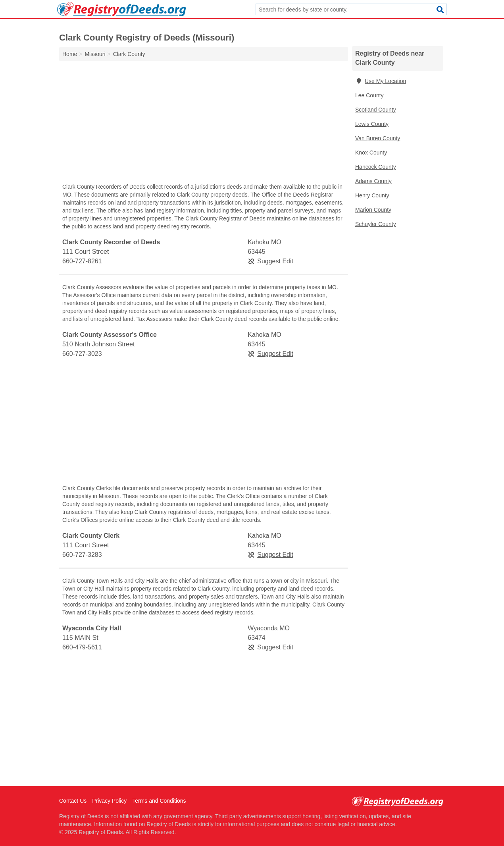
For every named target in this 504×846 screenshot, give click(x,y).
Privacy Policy (109, 801)
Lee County (369, 95)
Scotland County (376, 110)
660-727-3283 (82, 555)
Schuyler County (376, 224)
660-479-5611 (82, 647)
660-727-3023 (82, 354)
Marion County (373, 210)
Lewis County (372, 124)
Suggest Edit (270, 261)
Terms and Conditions (159, 801)
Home (70, 54)
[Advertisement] (204, 124)
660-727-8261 (82, 261)
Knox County (371, 153)
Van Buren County (378, 138)
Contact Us (73, 801)
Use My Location (381, 81)
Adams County (373, 181)
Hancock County (376, 167)
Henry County (372, 195)
